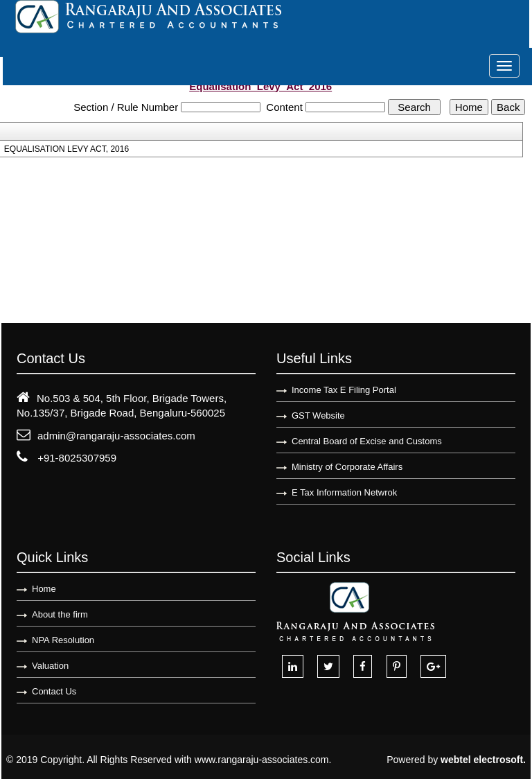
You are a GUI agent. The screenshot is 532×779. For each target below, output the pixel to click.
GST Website (318, 415)
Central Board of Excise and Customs (367, 441)
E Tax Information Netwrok (344, 492)
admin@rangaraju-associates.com (116, 436)
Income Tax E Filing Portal (344, 390)
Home (44, 589)
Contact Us (54, 691)
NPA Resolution (63, 640)
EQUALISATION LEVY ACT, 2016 (66, 149)
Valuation (50, 666)
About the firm (60, 614)
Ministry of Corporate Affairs (347, 467)
